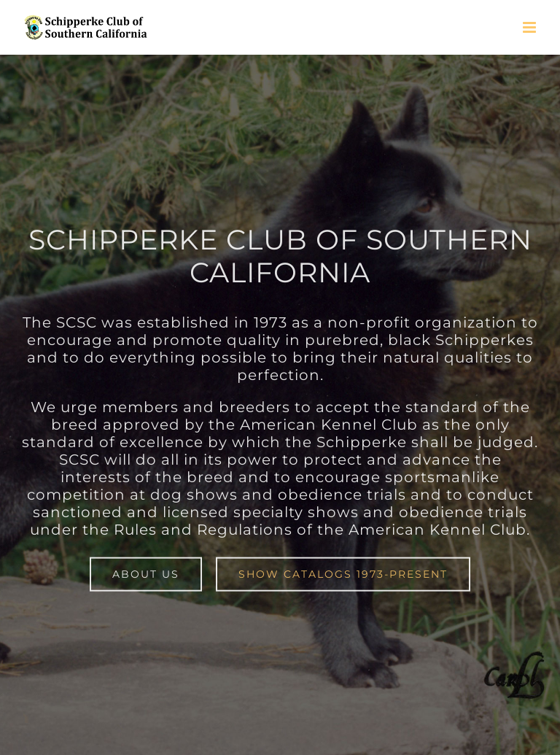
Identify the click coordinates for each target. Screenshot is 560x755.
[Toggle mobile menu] (530, 27)
